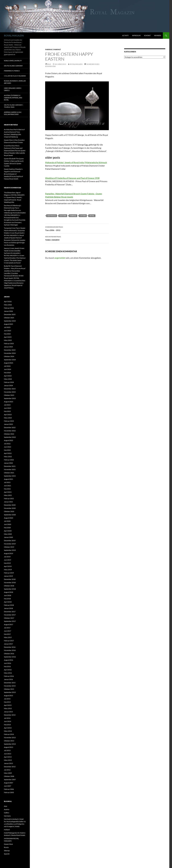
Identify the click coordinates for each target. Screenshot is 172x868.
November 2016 (10, 650)
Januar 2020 (8, 537)
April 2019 (8, 566)
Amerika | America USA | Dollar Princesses (13, 113)
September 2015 (10, 692)
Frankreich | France (12, 71)
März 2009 (8, 773)
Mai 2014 (7, 725)
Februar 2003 (9, 792)
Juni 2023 (8, 408)
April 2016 (8, 670)
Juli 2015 (7, 699)
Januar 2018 (8, 608)
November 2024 (10, 353)
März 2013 (8, 760)
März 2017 (8, 637)
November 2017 (10, 615)
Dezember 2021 (10, 466)
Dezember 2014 (10, 715)
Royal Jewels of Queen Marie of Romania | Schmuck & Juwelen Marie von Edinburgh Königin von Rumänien (15, 240)
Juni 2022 (8, 447)
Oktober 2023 (9, 395)
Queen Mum (8, 844)
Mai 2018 (7, 599)
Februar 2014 (9, 734)
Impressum (136, 35)
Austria (7, 809)
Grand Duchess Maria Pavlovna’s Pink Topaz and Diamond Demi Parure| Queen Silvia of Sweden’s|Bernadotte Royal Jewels (15, 151)
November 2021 (10, 469)
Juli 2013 (7, 750)
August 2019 (9, 553)
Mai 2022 (7, 450)
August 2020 (9, 518)
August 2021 (9, 479)
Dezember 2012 (10, 767)
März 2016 (8, 673)
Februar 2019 (9, 573)
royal (92, 216)
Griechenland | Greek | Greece (13, 89)
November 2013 (10, 738)
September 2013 (10, 744)
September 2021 (10, 476)
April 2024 (8, 376)
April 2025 (8, 337)
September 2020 (10, 515)
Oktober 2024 (9, 356)
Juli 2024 (7, 366)
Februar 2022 (9, 460)
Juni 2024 (8, 369)
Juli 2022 (7, 444)
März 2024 (8, 379)
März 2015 (8, 708)
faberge (73, 216)
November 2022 (10, 431)
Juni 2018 (8, 595)
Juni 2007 (8, 786)
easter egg (52, 216)
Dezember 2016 (10, 647)
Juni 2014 (8, 721)
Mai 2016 (7, 666)
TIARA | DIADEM (77, 238)
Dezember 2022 (10, 427)
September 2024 (10, 360)
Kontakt (147, 35)
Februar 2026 (9, 308)
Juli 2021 (7, 482)
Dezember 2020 (10, 505)
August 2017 (9, 624)
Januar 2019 (8, 576)
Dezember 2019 (10, 541)
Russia (6, 847)
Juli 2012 (7, 770)
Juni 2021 (8, 486)
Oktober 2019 (9, 547)
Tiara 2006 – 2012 (77, 228)
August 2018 (9, 592)
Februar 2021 (9, 499)
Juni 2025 (8, 331)
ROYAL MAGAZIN (14, 36)
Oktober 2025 (9, 318)
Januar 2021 (8, 502)
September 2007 (10, 780)
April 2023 (8, 415)
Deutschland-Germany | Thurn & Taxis (14, 106)
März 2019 (8, 570)
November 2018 (10, 583)
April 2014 (8, 728)
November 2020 (10, 508)
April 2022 (8, 453)
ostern (83, 216)
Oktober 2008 (9, 776)
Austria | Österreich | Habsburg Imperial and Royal (13, 98)
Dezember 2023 (10, 389)
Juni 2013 (8, 754)
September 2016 (10, 657)
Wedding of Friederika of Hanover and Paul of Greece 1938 (72, 178)
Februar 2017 (9, 641)
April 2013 (8, 757)
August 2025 (9, 324)
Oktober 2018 (9, 586)
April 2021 (8, 492)
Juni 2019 (8, 560)
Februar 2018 (9, 605)
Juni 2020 (8, 524)
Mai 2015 (7, 702)
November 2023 (10, 392)
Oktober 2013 (9, 741)
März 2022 (8, 457)
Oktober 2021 (9, 473)
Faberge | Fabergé (53, 49)
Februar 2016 (9, 676)
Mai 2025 (7, 334)
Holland (7, 830)
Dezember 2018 (10, 579)
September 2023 (10, 398)
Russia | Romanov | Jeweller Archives (15, 82)
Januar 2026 (8, 311)
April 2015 (8, 705)
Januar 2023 (8, 424)
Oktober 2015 (9, 689)
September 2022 (10, 437)
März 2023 (8, 418)
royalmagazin (76, 64)
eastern (63, 216)
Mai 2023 (7, 411)
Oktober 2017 (9, 618)
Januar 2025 (8, 347)
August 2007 (9, 783)
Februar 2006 (9, 789)
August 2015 (9, 696)
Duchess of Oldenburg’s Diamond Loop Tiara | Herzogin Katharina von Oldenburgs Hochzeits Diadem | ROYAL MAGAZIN (15, 210)
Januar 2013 (8, 763)
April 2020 (8, 531)
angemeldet (60, 258)
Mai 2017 (7, 634)
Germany (7, 816)
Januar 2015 (8, 712)
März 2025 (8, 340)
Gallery (7, 813)
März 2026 (8, 305)
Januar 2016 (8, 679)
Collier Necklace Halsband (15, 76)
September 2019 (10, 550)
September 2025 (10, 321)
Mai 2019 (7, 563)
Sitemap (7, 851)
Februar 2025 (9, 343)
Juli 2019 (7, 557)
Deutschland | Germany (13, 66)
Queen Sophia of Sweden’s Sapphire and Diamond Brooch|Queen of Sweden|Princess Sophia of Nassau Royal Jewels (13, 174)
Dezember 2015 (10, 683)
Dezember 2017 (10, 612)
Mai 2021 (7, 489)
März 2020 (8, 534)
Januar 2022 (8, 463)
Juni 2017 (8, 631)
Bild (49, 64)
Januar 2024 (8, 385)
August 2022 (9, 440)
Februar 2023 (9, 421)
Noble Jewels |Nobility (13, 61)
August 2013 (9, 747)
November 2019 (10, 544)
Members (158, 35)
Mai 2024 (7, 373)
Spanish (7, 854)
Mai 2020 (7, 528)
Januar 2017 (8, 644)
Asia (6, 806)
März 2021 (8, 495)
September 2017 (10, 621)
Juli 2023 (7, 405)
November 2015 (10, 686)
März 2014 (8, 731)
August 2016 (9, 660)
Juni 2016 (8, 663)
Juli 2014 (7, 718)
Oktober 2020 (9, 511)
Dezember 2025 (10, 314)
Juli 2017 (7, 628)
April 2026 (8, 302)
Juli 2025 (7, 327)
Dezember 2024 (10, 350)
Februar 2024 (9, 382)
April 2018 (8, 602)
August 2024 (9, 363)
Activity (125, 35)
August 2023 (9, 402)
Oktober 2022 (9, 434)
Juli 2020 (7, 521)
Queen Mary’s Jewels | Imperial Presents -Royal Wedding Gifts (13, 200)
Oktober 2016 (9, 654)
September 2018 (10, 589)
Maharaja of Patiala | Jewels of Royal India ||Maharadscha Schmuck (76, 162)
